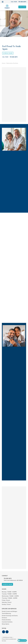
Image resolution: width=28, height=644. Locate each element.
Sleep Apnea (5, 624)
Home (4, 63)
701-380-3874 (8, 578)
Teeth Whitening (6, 614)
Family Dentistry (6, 620)
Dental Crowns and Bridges (9, 611)
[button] (4, 632)
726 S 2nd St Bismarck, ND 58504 (13, 580)
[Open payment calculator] (22, 640)
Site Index (4, 641)
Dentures (4, 618)
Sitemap (19, 639)
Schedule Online (22, 7)
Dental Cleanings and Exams (10, 616)
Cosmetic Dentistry (7, 622)
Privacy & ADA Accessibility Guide (9, 639)
